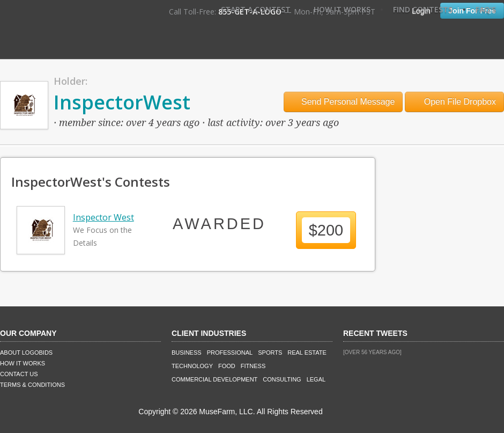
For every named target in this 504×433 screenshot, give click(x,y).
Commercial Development (214, 379)
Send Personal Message (343, 102)
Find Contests (423, 9)
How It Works (342, 9)
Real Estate (307, 353)
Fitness (253, 366)
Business (187, 353)
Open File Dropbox (454, 102)
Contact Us (19, 374)
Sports (270, 353)
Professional (230, 353)
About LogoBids (26, 353)
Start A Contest (256, 9)
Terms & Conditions (32, 385)
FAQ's (486, 9)
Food (227, 366)
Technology (192, 366)
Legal (316, 379)
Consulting (282, 379)
